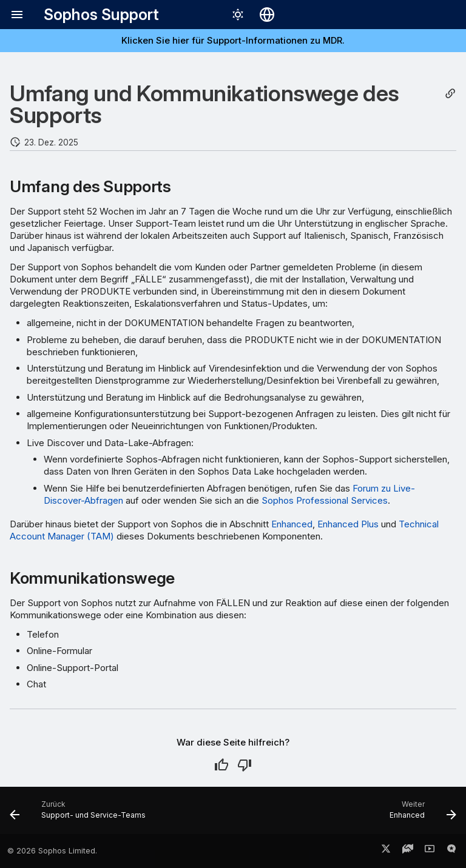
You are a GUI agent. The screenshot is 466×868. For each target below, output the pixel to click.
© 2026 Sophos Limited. (52, 851)
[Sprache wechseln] (267, 15)
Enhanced (292, 524)
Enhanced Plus (348, 524)
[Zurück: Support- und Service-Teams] (80, 814)
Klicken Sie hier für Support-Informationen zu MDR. (233, 40)
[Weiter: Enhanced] (420, 814)
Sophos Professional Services (325, 500)
